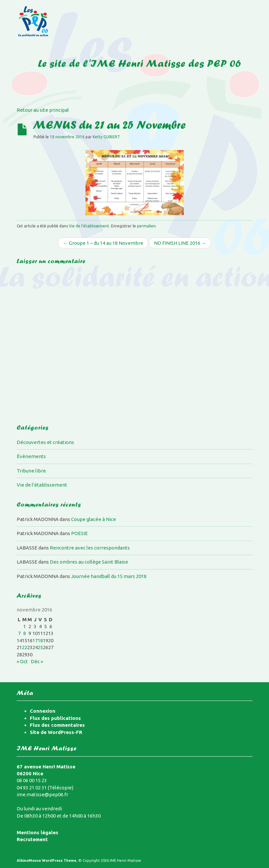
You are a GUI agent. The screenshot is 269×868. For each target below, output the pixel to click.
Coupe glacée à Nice (94, 519)
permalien (146, 226)
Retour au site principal (43, 110)
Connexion (43, 711)
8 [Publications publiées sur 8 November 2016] (25, 633)
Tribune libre (31, 471)
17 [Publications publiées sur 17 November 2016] (35, 640)
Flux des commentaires (57, 725)
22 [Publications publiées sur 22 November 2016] (25, 647)
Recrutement (32, 839)
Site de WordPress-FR (56, 732)
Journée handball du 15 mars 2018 (109, 576)
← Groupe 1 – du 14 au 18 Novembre (103, 243)
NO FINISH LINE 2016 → (180, 243)
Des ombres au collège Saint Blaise (89, 562)
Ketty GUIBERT (106, 137)
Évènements (31, 456)
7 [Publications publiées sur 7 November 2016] (19, 633)
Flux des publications (55, 718)
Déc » (37, 661)
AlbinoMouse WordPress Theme (47, 860)
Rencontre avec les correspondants (90, 548)
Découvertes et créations (45, 442)
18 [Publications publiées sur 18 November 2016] (40, 640)
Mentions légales (38, 832)
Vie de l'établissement (89, 226)
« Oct (22, 661)
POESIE (79, 533)
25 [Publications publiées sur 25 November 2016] (40, 647)
